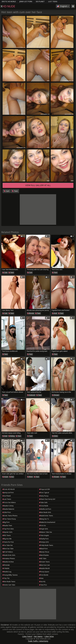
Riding (12, 436)
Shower (56, 395)
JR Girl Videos (8, 552)
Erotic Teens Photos (10, 516)
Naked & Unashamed (47, 522)
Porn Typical (44, 493)
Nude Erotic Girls (9, 555)
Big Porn (6, 522)
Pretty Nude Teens (46, 545)
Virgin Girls (44, 529)
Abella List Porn (45, 509)
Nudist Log (7, 572)
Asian (5, 477)
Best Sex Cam (44, 565)
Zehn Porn (7, 512)
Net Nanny (38, 636)
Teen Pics (43, 585)
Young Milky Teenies (10, 575)
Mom (30, 477)
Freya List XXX (44, 489)
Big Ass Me (7, 539)
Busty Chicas (44, 552)
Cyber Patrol (27, 636)
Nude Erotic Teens (46, 516)
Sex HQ (42, 582)
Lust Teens (53, 1)
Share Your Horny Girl (47, 499)
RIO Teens (7, 535)
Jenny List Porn (26, 1)
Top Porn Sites (8, 529)
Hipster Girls (7, 532)
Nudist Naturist (8, 509)
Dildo (55, 436)
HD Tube (43, 558)
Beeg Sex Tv (44, 519)
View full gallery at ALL (38, 185)
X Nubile (6, 568)
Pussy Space (44, 572)
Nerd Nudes (44, 555)
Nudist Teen (7, 526)
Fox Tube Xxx (7, 545)
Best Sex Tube (8, 549)
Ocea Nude (44, 506)
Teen (15, 191)
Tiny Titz (6, 578)
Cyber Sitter (49, 636)
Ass (12, 477)
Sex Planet (40, 1)
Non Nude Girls (45, 512)
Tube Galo (43, 502)
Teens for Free (8, 542)
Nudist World (44, 568)
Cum (7, 191)
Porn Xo (42, 526)
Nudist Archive (8, 562)
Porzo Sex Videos (9, 502)
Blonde (31, 313)
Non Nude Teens (9, 582)
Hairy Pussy (44, 496)
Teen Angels (44, 535)
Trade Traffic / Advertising (38, 641)
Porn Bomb (44, 575)
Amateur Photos (9, 558)
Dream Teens (44, 562)
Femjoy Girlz (44, 542)
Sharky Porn (44, 539)
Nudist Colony (8, 506)
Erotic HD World (9, 1)
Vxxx (41, 578)
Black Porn (43, 549)
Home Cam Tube (9, 585)
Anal (55, 313)
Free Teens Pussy (9, 519)
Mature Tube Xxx (45, 532)
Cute (5, 273)
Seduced (31, 395)
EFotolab (6, 565)
